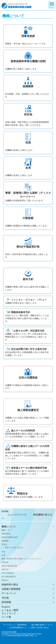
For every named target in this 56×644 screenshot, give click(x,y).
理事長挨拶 (6, 534)
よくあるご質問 (10, 610)
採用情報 (6, 602)
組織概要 (5, 541)
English (6, 607)
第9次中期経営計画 (9, 566)
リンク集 (6, 617)
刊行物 (5, 598)
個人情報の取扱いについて (42, 625)
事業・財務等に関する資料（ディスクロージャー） (22, 559)
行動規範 (5, 562)
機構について (9, 527)
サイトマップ (9, 614)
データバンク (9, 593)
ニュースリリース (17, 515)
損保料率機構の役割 (10, 537)
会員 (3, 555)
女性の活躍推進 (8, 573)
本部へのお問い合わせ (14, 548)
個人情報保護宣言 (9, 577)
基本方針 (5, 569)
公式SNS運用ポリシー (19, 628)
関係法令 (5, 580)
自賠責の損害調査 (11, 589)
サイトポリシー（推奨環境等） (16, 625)
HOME (5, 511)
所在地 (4, 544)
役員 (3, 552)
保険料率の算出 (10, 585)
